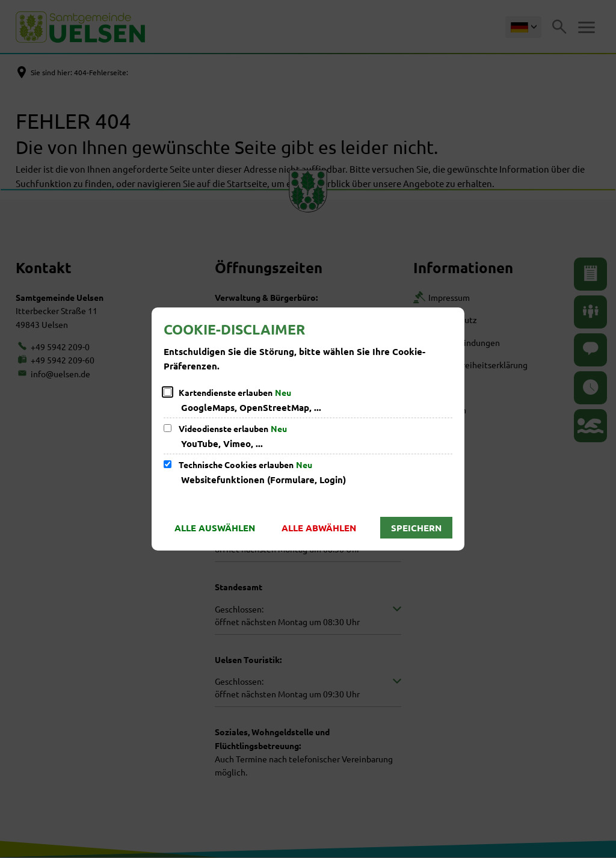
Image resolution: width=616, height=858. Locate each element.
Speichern (416, 528)
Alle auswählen (215, 528)
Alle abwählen (319, 528)
